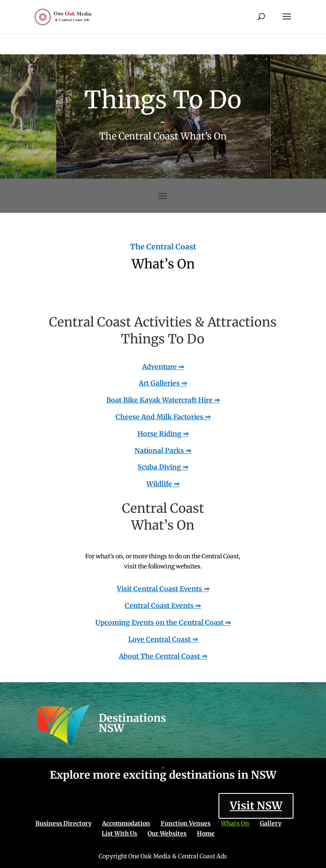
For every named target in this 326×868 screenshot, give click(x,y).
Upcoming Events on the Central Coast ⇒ (163, 622)
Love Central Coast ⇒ (163, 639)
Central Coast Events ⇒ (163, 605)
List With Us (119, 833)
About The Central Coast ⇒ (163, 656)
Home (206, 833)
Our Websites (167, 833)
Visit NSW (256, 806)
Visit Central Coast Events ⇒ (163, 589)
